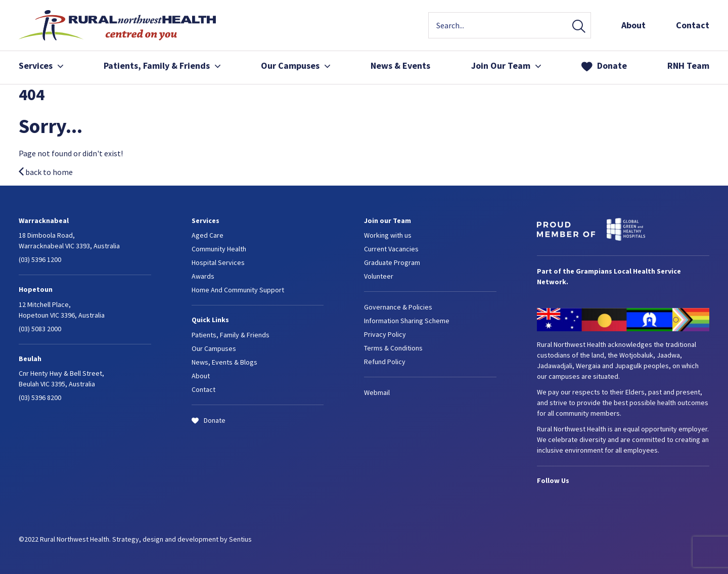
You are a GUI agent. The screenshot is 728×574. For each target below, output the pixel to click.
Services (41, 65)
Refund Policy (385, 362)
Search (579, 27)
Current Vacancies (391, 249)
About (633, 25)
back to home (46, 172)
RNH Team (688, 65)
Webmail (377, 392)
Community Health (219, 249)
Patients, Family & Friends (162, 65)
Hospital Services (218, 262)
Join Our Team (506, 65)
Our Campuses (295, 65)
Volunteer (379, 276)
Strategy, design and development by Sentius (182, 539)
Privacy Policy (385, 334)
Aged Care (208, 235)
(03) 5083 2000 (40, 329)
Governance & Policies (398, 307)
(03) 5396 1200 (40, 259)
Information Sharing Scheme (407, 321)
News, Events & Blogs (224, 362)
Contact (693, 25)
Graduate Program (392, 262)
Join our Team (388, 220)
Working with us (388, 235)
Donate (612, 65)
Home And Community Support (238, 290)
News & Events (400, 65)
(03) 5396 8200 (40, 398)
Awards (203, 276)
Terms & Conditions (393, 348)
